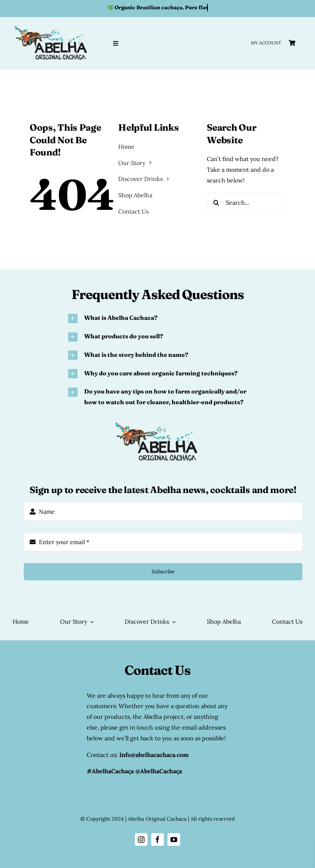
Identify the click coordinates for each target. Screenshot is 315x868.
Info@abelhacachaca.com (154, 755)
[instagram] (141, 839)
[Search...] (246, 202)
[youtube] (174, 839)
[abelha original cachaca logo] (52, 26)
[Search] (216, 202)
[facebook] (157, 839)
